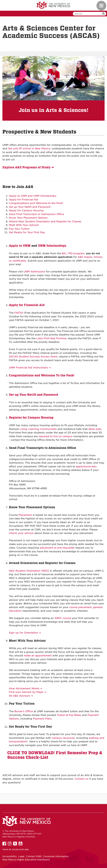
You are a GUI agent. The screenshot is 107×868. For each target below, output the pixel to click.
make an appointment (38, 656)
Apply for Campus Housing (26, 210)
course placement (80, 607)
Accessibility (10, 856)
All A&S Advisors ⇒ (21, 696)
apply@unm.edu (86, 467)
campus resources (63, 738)
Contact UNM (34, 856)
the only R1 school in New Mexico (29, 149)
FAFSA (19, 313)
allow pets (95, 429)
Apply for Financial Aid (23, 200)
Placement (25, 515)
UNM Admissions (34, 272)
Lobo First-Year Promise (51, 338)
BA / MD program (73, 253)
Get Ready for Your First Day (27, 232)
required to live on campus (56, 436)
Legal (21, 856)
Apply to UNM (20, 246)
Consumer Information (56, 856)
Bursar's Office (24, 711)
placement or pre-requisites (57, 548)
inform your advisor (21, 533)
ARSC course (63, 618)
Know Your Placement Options (28, 218)
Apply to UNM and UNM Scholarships (33, 196)
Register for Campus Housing (31, 417)
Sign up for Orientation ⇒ (25, 633)
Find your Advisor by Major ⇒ (28, 692)
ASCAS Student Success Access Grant (33, 357)
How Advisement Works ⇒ (26, 688)
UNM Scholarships (52, 246)
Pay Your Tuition (19, 229)
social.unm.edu (20, 849)
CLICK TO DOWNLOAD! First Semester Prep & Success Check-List (55, 755)
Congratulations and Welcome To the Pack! (42, 375)
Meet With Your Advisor (24, 225)
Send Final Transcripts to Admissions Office (37, 214)
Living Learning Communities (38, 429)
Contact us (82, 779)
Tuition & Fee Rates (69, 715)
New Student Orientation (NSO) (29, 571)
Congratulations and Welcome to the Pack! (36, 203)
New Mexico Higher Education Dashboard (26, 860)
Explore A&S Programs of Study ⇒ (28, 167)
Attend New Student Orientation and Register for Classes (45, 221)
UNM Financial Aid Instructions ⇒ (30, 368)
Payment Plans (42, 719)
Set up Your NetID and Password (30, 207)
